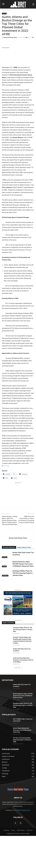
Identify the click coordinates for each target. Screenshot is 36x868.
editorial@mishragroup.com (22, 842)
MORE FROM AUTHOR (24, 580)
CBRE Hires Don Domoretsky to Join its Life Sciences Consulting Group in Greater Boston (26, 552)
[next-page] (6, 612)
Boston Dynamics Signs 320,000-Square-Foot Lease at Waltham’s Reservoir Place (23, 596)
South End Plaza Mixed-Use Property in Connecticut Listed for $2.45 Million (23, 692)
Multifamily (5, 608)
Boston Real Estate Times (10, 37)
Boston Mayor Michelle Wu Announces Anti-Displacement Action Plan (22, 762)
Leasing (4, 598)
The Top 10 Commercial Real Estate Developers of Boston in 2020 (22, 772)
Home (4, 10)
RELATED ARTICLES (9, 580)
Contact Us (29, 862)
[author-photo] (18, 567)
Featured (5, 589)
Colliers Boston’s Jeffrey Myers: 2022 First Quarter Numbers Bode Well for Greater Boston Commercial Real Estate (10, 553)
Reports (9, 10)
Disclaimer (6, 862)
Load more (18, 700)
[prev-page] (3, 612)
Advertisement (21, 862)
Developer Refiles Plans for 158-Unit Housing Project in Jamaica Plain (23, 605)
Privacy (13, 862)
